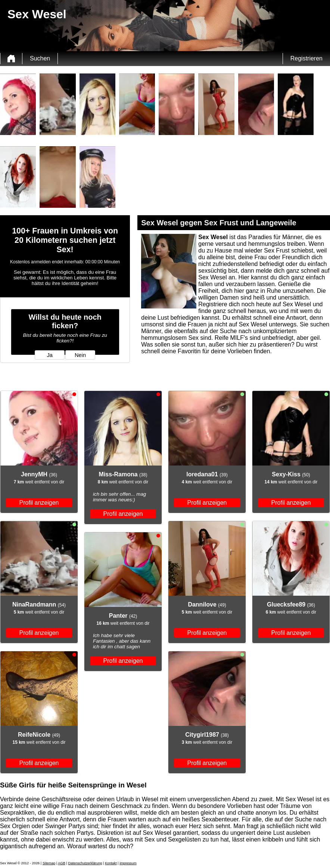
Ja (49, 355)
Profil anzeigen (39, 503)
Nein (80, 355)
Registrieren (306, 58)
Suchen (40, 58)
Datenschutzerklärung (85, 863)
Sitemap (49, 863)
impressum (128, 863)
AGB (62, 863)
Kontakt (111, 863)
